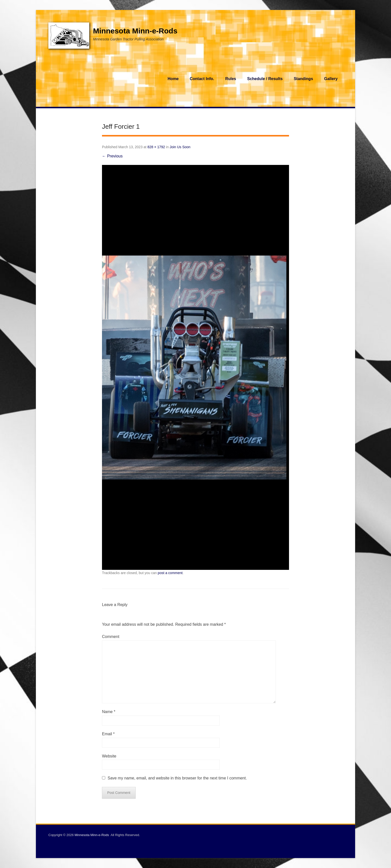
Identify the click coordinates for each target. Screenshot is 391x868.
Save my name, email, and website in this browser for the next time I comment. (177, 778)
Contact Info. (202, 79)
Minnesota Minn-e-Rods (135, 31)
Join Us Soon (180, 147)
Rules (231, 79)
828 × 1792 (156, 147)
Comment (111, 637)
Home (173, 79)
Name (109, 712)
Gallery (331, 79)
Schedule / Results (265, 79)
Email (108, 734)
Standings (303, 79)
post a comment (170, 573)
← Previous (112, 156)
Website (109, 756)
